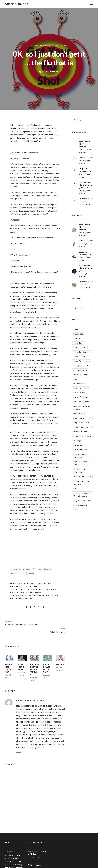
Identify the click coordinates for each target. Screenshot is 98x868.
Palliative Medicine (80, 450)
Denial (76, 375)
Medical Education (80, 432)
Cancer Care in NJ (80, 347)
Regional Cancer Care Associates (81, 483)
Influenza (16, 589)
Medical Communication (82, 427)
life (90, 418)
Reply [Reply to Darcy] (19, 753)
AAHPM (76, 329)
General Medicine (39, 46)
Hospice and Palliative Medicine (82, 408)
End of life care (79, 393)
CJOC (88, 361)
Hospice (88, 402)
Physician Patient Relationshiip (80, 471)
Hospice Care (78, 414)
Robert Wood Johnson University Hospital (82, 495)
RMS (75, 489)
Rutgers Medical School (26, 592)
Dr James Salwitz (80, 384)
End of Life (84, 388)
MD (87, 423)
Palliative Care (79, 445)
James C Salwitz (80, 418)
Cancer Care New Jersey (82, 352)
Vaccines (28, 598)
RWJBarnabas (23, 595)
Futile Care (77, 402)
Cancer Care (27, 584)
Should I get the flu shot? (45, 595)
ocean (89, 436)
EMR (75, 388)
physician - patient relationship (80, 456)
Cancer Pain (78, 361)
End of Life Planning (81, 397)
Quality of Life (79, 477)
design (84, 375)
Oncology (24, 589)
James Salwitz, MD (50, 72)
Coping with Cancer (81, 366)
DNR (75, 379)
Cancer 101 (78, 339)
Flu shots (19, 586)
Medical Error (78, 436)
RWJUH (32, 595)
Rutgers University (80, 505)
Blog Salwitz (17, 584)
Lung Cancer (78, 423)
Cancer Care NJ (38, 584)
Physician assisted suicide (80, 463)
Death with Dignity (80, 370)
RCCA (30, 589)
